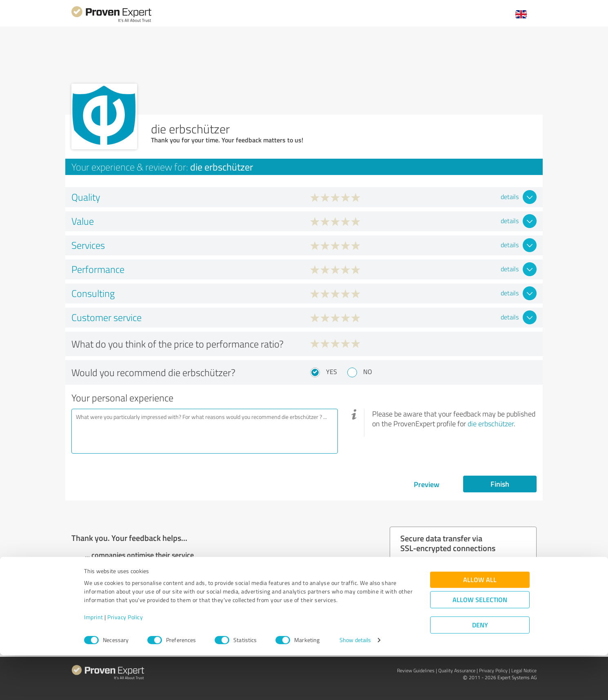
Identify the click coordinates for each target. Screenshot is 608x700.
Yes (332, 372)
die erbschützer (491, 423)
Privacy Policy (125, 662)
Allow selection (480, 644)
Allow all (480, 624)
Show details (355, 685)
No (368, 372)
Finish (500, 484)
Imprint (94, 662)
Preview (427, 484)
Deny (480, 670)
